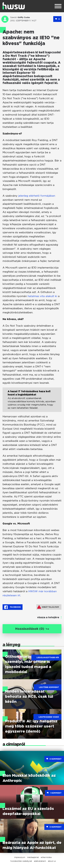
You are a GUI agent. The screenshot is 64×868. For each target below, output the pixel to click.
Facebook (13, 607)
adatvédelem (40, 861)
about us (52, 861)
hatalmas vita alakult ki (42, 296)
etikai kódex (46, 857)
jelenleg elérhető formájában (36, 196)
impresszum (20, 857)
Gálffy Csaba (24, 17)
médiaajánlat (33, 857)
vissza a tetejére (48, 618)
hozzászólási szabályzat (21, 861)
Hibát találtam (48, 607)
